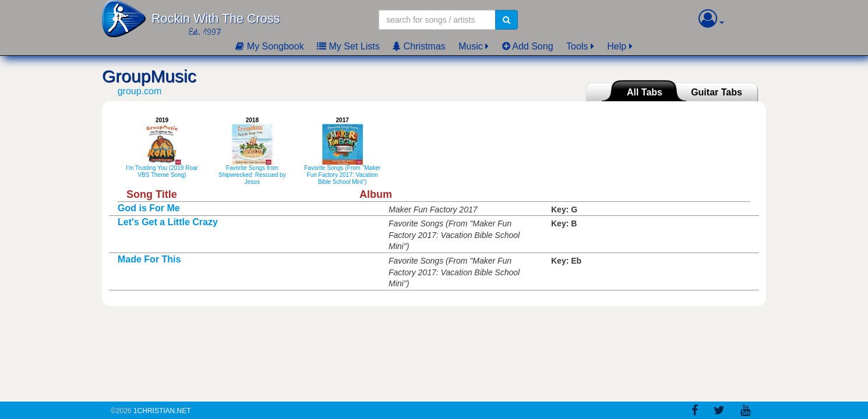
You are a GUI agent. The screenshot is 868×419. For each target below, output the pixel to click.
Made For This (149, 259)
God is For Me (149, 208)
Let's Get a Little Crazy (168, 222)
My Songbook (269, 46)
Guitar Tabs (717, 92)
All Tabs (645, 92)
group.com (140, 91)
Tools (577, 46)
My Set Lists (348, 46)
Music (471, 46)
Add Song (528, 46)
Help (617, 46)
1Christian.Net (162, 411)
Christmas (419, 46)
